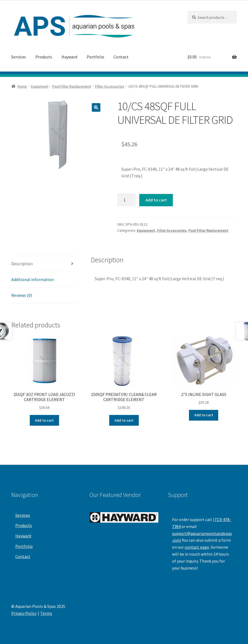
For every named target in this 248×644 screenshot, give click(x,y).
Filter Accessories (110, 86)
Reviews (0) (22, 295)
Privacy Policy (24, 613)
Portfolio (95, 57)
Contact (121, 57)
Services (19, 57)
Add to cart (156, 200)
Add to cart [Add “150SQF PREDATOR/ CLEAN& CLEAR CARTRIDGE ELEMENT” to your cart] (124, 420)
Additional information (33, 279)
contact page (197, 547)
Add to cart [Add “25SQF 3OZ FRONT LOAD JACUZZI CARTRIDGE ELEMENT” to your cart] (44, 420)
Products (44, 57)
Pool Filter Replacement (72, 86)
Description (22, 264)
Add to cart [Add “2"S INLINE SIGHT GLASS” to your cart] (204, 415)
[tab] (44, 264)
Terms (46, 613)
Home (22, 86)
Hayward (69, 57)
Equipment (40, 86)
